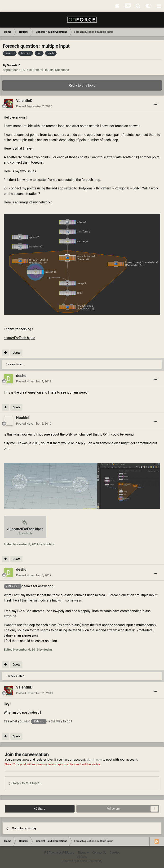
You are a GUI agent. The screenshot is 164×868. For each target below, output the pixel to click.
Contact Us (99, 853)
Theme (83, 853)
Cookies (115, 853)
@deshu (39, 721)
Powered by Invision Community (82, 861)
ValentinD (14, 65)
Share (40, 809)
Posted (34, 106)
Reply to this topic (82, 85)
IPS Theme (51, 853)
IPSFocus (68, 853)
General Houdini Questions (51, 70)
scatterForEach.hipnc (19, 338)
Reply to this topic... (25, 783)
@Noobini (13, 586)
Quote (16, 353)
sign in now (94, 760)
